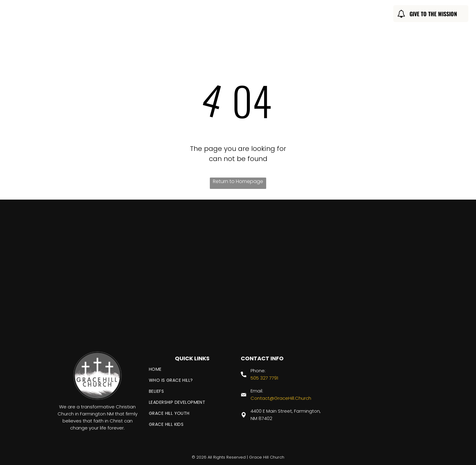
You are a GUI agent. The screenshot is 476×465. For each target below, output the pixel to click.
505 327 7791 (264, 378)
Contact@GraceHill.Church (281, 398)
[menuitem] (146, 15)
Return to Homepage (238, 181)
